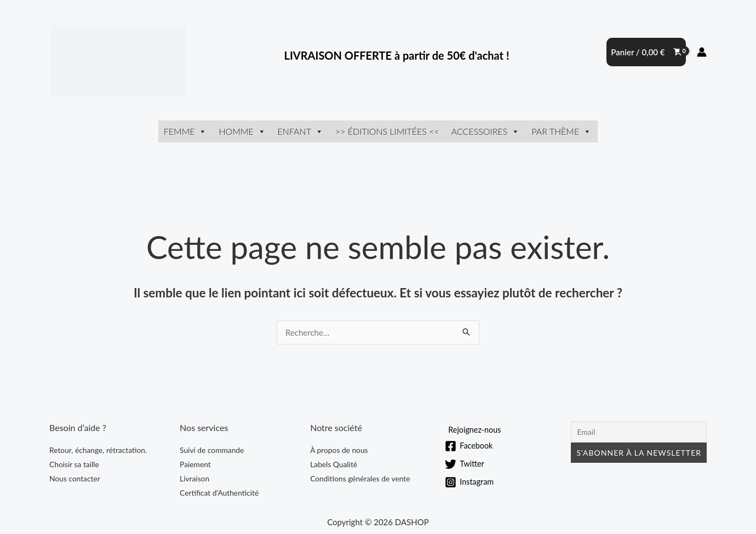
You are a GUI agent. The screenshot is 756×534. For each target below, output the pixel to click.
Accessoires (485, 131)
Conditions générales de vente (361, 478)
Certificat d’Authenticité (220, 493)
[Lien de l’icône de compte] (702, 52)
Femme (185, 131)
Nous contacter (75, 478)
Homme (242, 131)
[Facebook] (469, 446)
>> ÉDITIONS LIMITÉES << (387, 131)
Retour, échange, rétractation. (99, 450)
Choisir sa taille (75, 464)
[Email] (639, 432)
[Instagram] (470, 482)
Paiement (196, 464)
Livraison (195, 478)
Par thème (561, 131)
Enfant (300, 131)
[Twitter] (465, 464)
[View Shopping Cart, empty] (646, 52)
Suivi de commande (212, 450)
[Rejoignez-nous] (474, 430)
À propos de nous (339, 450)
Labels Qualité (334, 464)
